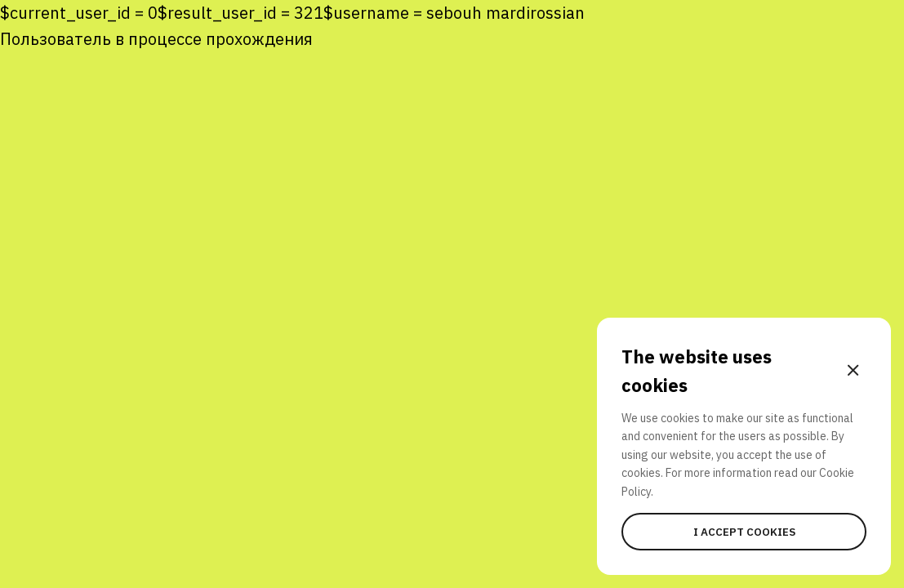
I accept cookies (744, 532)
